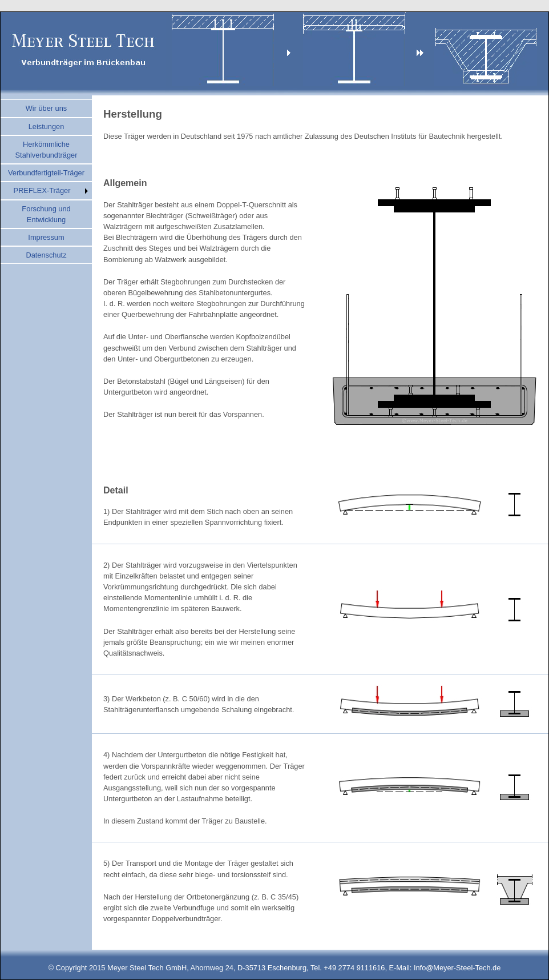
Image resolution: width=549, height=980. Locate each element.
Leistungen (47, 126)
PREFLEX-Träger (42, 190)
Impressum (46, 237)
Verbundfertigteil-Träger (46, 173)
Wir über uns (47, 108)
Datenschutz (46, 255)
